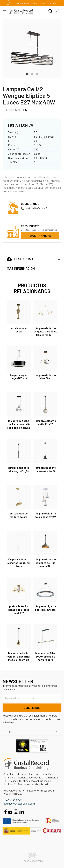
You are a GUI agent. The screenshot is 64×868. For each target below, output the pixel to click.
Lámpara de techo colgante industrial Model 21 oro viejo (19, 656)
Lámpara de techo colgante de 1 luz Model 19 (45, 563)
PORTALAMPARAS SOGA (19, 330)
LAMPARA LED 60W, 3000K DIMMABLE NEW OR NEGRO (45, 656)
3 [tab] (37, 74)
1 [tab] (27, 74)
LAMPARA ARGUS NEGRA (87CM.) (19, 377)
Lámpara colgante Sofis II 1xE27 (45, 423)
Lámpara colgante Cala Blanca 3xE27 (45, 515)
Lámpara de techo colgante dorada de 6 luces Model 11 (45, 332)
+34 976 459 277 (34, 208)
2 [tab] (32, 74)
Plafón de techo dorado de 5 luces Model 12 (19, 610)
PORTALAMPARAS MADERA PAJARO (19, 515)
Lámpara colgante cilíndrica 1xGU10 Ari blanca (19, 563)
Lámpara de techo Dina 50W (45, 377)
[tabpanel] (32, 49)
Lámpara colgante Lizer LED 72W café (45, 608)
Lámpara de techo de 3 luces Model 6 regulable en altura (19, 424)
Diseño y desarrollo (32, 857)
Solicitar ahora (40, 236)
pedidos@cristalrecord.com (19, 803)
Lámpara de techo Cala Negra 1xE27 (45, 469)
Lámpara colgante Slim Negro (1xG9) (19, 469)
